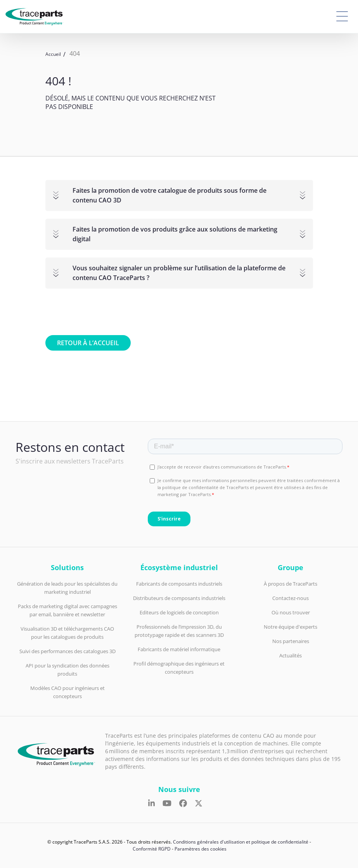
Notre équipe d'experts (291, 627)
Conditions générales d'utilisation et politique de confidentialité (241, 842)
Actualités (291, 655)
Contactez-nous (291, 598)
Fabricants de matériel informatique (179, 649)
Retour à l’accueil (88, 343)
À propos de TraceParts (291, 584)
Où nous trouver (291, 612)
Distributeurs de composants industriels (179, 598)
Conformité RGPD (152, 849)
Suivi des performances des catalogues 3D (67, 651)
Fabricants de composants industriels (179, 584)
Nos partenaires (291, 641)
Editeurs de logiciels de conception (179, 612)
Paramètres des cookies (201, 849)
